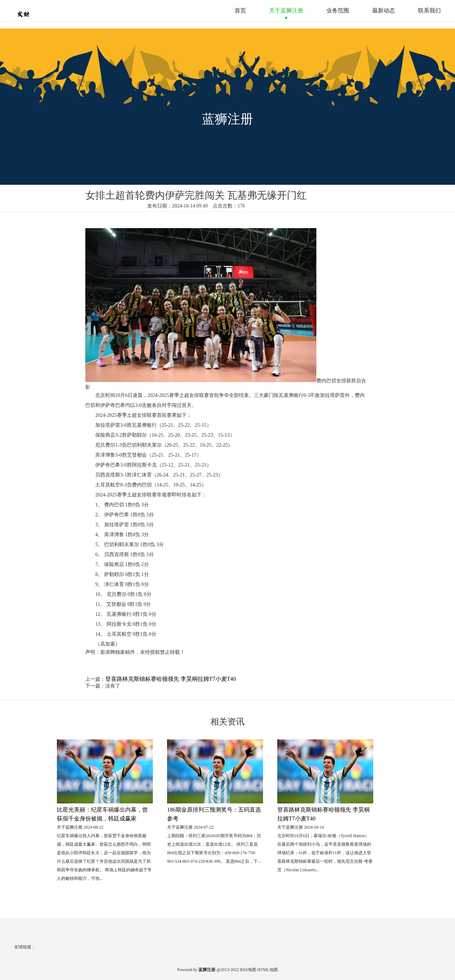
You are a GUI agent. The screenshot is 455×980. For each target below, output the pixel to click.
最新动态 (384, 10)
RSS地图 (248, 970)
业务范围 (338, 10)
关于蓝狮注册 (286, 10)
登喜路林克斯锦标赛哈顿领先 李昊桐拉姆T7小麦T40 (171, 679)
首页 (240, 10)
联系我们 (429, 10)
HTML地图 (268, 970)
